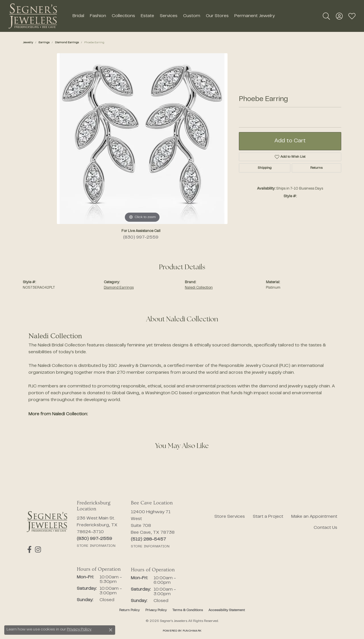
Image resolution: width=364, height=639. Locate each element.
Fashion (98, 16)
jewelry (28, 43)
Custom (192, 16)
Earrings (44, 43)
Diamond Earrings (67, 43)
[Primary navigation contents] (173, 16)
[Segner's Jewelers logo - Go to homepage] (33, 16)
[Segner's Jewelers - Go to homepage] (47, 522)
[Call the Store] (94, 539)
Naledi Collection (199, 288)
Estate (147, 16)
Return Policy (129, 610)
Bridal (78, 16)
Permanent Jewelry (255, 16)
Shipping (265, 168)
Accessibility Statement (227, 610)
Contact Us (325, 528)
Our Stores (217, 16)
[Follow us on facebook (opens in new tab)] (29, 550)
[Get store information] (96, 546)
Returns (316, 168)
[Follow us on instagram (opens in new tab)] (37, 550)
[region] (142, 139)
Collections (123, 16)
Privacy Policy (156, 610)
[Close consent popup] (111, 630)
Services (169, 16)
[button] (326, 16)
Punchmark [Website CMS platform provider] (192, 631)
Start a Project (268, 517)
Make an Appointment (314, 517)
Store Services (230, 517)
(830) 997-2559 (141, 237)
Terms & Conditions (188, 610)
